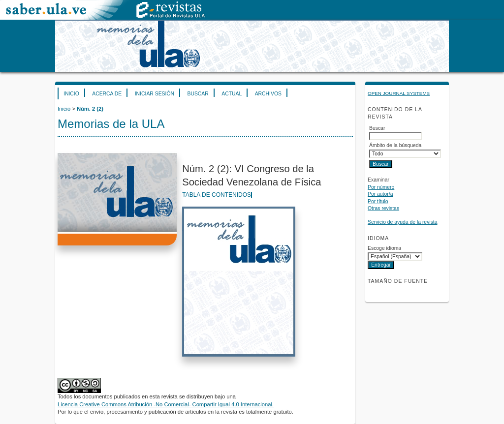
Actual (232, 94)
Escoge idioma (384, 248)
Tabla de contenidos (217, 195)
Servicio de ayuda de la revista (403, 222)
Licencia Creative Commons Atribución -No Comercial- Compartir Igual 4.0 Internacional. (166, 404)
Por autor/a (380, 194)
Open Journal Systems (399, 93)
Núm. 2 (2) (90, 109)
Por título (378, 201)
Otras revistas (383, 208)
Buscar (198, 94)
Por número (381, 187)
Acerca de (107, 94)
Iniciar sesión (155, 94)
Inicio (71, 94)
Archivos (268, 94)
